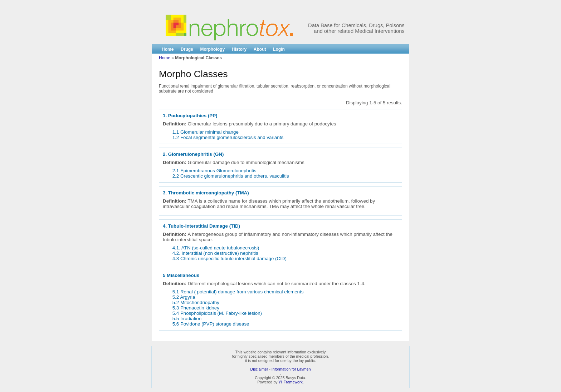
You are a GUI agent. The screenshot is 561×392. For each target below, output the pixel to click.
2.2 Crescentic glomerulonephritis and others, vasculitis (231, 176)
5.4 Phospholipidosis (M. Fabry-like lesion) (217, 313)
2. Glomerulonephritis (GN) (193, 154)
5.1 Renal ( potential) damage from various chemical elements (238, 292)
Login (279, 49)
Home (168, 49)
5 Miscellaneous (181, 275)
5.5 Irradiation (187, 319)
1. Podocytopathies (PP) (190, 116)
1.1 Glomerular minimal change (206, 132)
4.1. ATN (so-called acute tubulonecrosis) (216, 248)
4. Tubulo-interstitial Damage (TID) (201, 226)
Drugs (187, 49)
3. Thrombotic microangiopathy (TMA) (206, 193)
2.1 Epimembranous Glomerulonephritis (214, 171)
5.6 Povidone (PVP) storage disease (211, 324)
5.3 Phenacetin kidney (196, 308)
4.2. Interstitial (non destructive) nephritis (215, 253)
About (260, 49)
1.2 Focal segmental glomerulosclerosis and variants (228, 137)
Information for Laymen (291, 369)
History (239, 49)
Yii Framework (291, 382)
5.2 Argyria (184, 297)
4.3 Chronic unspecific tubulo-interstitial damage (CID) (230, 259)
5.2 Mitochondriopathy (196, 302)
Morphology (212, 49)
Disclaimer (259, 369)
